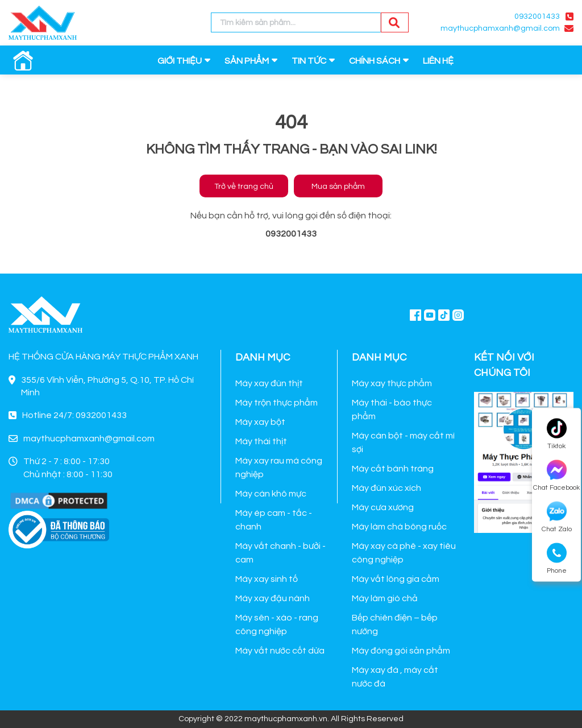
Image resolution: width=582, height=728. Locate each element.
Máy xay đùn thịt (269, 383)
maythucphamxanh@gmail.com (500, 28)
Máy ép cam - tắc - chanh (274, 520)
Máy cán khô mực (271, 494)
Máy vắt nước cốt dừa (280, 651)
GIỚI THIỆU (180, 61)
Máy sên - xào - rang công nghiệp (277, 624)
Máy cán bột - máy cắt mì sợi (403, 442)
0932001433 (537, 16)
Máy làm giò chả (385, 598)
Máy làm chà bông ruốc (399, 527)
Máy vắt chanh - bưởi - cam (280, 553)
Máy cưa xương (383, 507)
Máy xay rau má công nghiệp (279, 468)
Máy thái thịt (261, 441)
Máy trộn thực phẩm (277, 403)
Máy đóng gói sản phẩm (401, 651)
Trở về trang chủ (244, 187)
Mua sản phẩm (338, 187)
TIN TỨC (309, 61)
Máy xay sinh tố (267, 579)
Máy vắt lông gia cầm (396, 579)
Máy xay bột (260, 422)
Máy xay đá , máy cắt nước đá (395, 677)
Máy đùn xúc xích (386, 488)
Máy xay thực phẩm (392, 383)
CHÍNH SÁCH (375, 61)
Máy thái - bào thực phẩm (392, 409)
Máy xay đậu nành (273, 598)
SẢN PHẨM (247, 61)
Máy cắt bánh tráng (393, 469)
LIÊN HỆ (438, 61)
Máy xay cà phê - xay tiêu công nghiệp (404, 553)
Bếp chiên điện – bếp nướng (395, 624)
